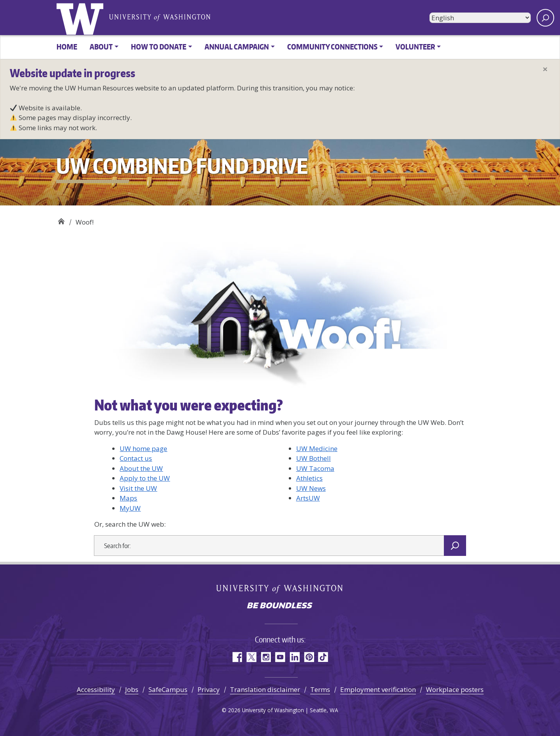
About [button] (101, 47)
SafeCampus (168, 689)
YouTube (280, 657)
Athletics (309, 478)
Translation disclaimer (265, 689)
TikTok (323, 657)
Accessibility (96, 689)
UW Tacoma (315, 468)
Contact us (136, 458)
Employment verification (378, 689)
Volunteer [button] (415, 47)
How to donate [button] (159, 47)
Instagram (266, 657)
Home (67, 47)
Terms (320, 689)
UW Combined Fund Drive (61, 219)
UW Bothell (314, 458)
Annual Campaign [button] (237, 47)
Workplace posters (455, 689)
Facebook (237, 657)
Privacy (209, 689)
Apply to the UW (145, 478)
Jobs (132, 689)
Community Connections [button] (332, 47)
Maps (128, 498)
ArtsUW (308, 498)
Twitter (251, 657)
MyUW (130, 508)
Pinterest (309, 657)
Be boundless (280, 606)
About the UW (141, 468)
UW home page (143, 448)
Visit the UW (138, 488)
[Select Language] (480, 18)
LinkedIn (294, 657)
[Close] (545, 69)
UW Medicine (317, 448)
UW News (311, 488)
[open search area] (545, 18)
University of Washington (81, 18)
